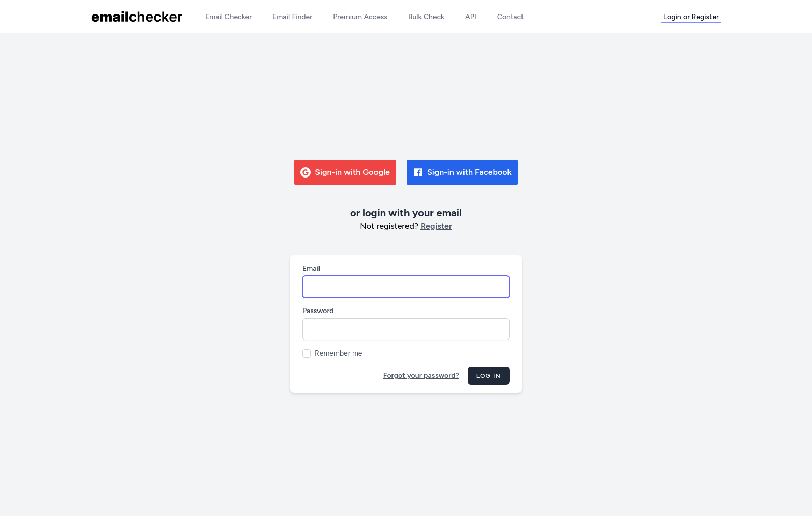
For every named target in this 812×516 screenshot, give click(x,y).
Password (318, 311)
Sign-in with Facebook (462, 172)
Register (436, 226)
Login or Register (691, 17)
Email (311, 268)
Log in (489, 376)
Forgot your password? (421, 375)
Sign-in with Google (345, 172)
